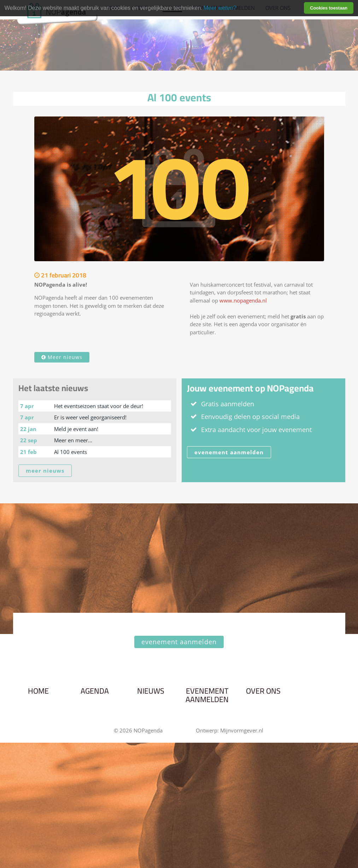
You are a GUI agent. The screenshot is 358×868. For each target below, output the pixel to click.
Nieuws (151, 691)
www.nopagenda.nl (243, 300)
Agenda (95, 691)
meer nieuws (45, 471)
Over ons (263, 691)
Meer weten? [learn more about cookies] (220, 8)
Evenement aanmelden (207, 695)
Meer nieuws (62, 357)
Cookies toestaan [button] (329, 8)
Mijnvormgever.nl (242, 730)
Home (38, 691)
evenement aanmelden (229, 452)
